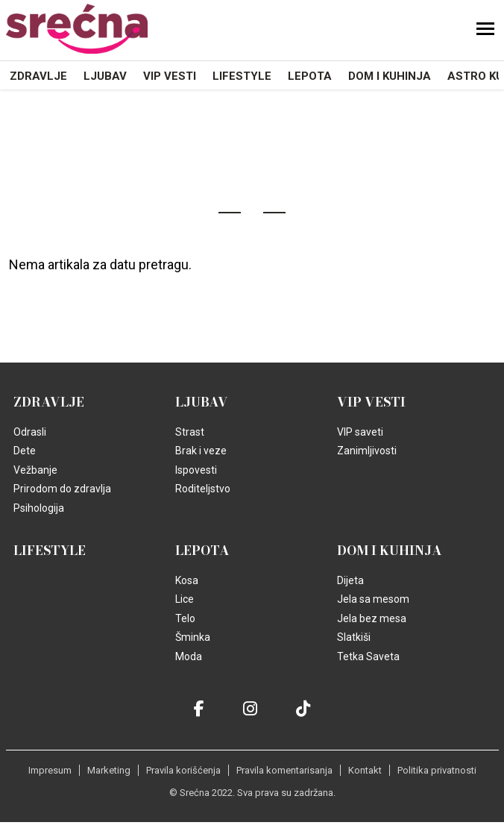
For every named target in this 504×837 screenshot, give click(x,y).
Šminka (193, 637)
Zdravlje (38, 76)
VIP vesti (170, 76)
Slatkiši (354, 637)
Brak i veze (201, 451)
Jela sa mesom (373, 599)
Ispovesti (196, 470)
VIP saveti (360, 432)
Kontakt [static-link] (365, 770)
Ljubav (105, 76)
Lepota (310, 76)
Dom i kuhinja (390, 76)
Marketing (109, 770)
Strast (190, 432)
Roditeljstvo (203, 489)
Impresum (50, 770)
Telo (185, 618)
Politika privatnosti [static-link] (437, 770)
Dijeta (350, 580)
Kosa (187, 580)
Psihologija (39, 508)
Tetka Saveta (368, 656)
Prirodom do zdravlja (62, 489)
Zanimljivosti (367, 451)
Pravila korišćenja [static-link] (183, 770)
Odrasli (30, 432)
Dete (25, 451)
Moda (189, 656)
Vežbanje (35, 470)
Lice (185, 599)
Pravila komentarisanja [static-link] (284, 770)
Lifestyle (242, 76)
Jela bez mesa (372, 618)
